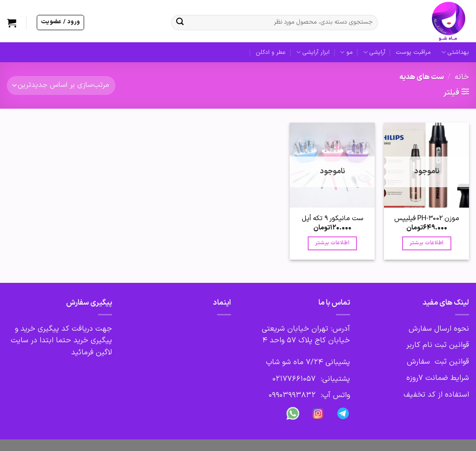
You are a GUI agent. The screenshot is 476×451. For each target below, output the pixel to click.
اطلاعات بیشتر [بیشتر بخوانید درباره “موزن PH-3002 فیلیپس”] (427, 243)
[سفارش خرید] (61, 85)
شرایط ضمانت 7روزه (438, 378)
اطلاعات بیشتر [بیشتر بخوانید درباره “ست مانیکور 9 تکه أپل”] (332, 243)
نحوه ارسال (450, 329)
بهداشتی (455, 52)
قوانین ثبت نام (446, 345)
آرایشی (374, 52)
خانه (462, 77)
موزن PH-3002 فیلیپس (427, 219)
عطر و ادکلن (271, 52)
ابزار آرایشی (313, 52)
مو (346, 52)
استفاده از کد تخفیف (436, 395)
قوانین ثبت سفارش (438, 362)
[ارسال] (180, 23)
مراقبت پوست (413, 52)
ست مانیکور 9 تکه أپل (332, 219)
